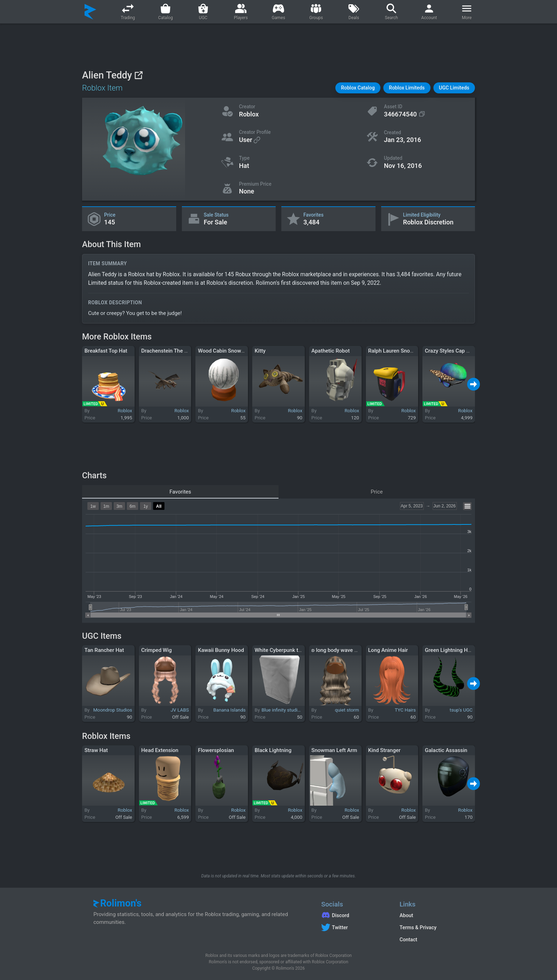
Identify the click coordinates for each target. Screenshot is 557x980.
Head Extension (160, 750)
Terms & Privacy (418, 927)
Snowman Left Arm (334, 750)
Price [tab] (377, 492)
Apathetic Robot (331, 351)
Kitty (260, 351)
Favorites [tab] (180, 492)
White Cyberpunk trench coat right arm (301, 650)
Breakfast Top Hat (106, 351)
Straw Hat (96, 750)
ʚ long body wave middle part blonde (355, 650)
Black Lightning (273, 750)
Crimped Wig (156, 650)
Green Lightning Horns (452, 650)
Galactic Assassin (446, 750)
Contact (409, 940)
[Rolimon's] (90, 12)
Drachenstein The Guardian (173, 351)
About (406, 915)
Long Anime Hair (388, 650)
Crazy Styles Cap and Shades (459, 351)
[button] (358, 88)
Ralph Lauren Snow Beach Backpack (411, 351)
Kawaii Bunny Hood (221, 650)
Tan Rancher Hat (104, 650)
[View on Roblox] (138, 75)
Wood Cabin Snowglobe (226, 351)
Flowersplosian (216, 750)
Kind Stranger (384, 750)
